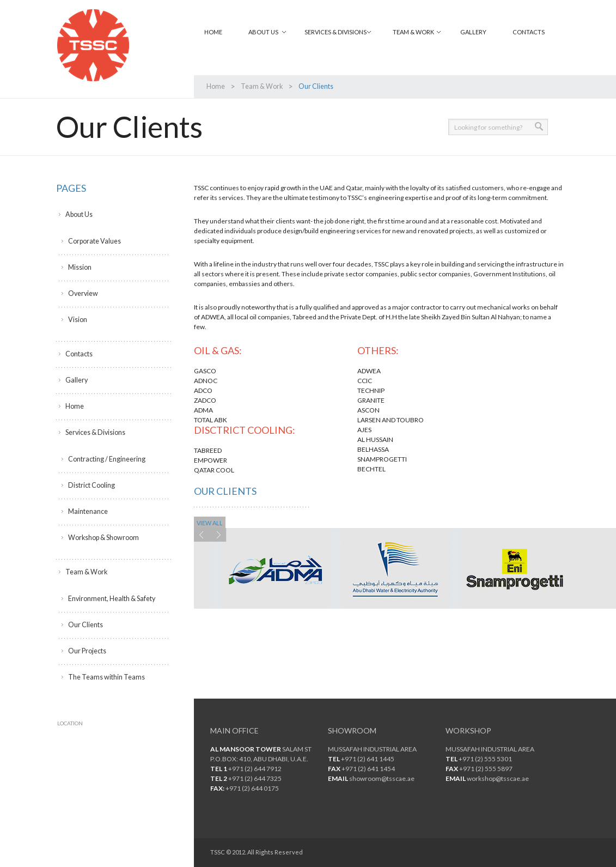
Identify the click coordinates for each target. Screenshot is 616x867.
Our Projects (87, 651)
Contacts (529, 32)
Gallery (473, 32)
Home (213, 32)
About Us (263, 32)
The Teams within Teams (104, 677)
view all (210, 523)
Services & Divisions (336, 32)
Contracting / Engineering (105, 459)
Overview (83, 293)
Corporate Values (93, 241)
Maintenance (87, 511)
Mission (80, 267)
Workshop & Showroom (103, 538)
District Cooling (90, 485)
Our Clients (85, 625)
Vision (77, 320)
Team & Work (413, 32)
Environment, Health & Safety (111, 599)
